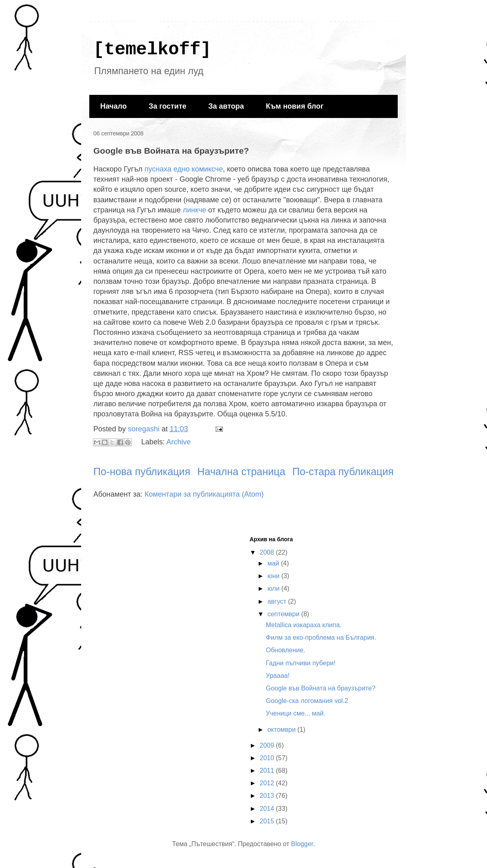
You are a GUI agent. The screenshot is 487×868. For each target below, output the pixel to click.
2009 (268, 745)
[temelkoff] (152, 49)
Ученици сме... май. (296, 713)
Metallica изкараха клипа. (304, 625)
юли (274, 588)
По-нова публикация (142, 472)
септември (284, 614)
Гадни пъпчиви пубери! (301, 663)
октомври (282, 730)
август (278, 601)
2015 (268, 821)
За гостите (167, 106)
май (274, 563)
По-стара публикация (343, 472)
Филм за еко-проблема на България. (321, 638)
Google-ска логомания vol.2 (307, 701)
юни (274, 576)
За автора (226, 106)
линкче (194, 210)
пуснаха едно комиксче (184, 169)
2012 (268, 783)
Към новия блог (295, 106)
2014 (268, 809)
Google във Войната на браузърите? (321, 688)
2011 (268, 770)
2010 (268, 758)
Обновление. (286, 650)
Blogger (302, 844)
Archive (179, 442)
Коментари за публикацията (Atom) (204, 494)
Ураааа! (278, 676)
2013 (268, 796)
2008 (268, 552)
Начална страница (241, 472)
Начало (113, 106)
